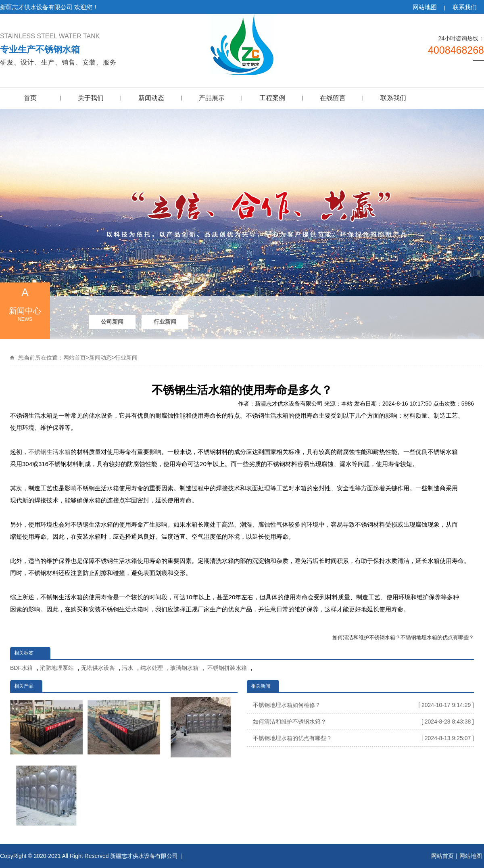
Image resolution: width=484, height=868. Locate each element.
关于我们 (91, 98)
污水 (127, 668)
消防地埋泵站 (57, 668)
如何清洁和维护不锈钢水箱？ (366, 637)
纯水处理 (152, 668)
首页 (30, 98)
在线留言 (333, 98)
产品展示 (212, 98)
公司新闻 (112, 322)
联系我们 (465, 7)
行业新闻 (165, 322)
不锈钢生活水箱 (49, 452)
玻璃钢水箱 (184, 668)
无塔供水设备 (98, 668)
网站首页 (75, 358)
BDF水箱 (21, 668)
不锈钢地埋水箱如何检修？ (364, 705)
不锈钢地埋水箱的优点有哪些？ (437, 637)
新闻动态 (151, 98)
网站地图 (425, 7)
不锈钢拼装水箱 (226, 668)
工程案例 (272, 98)
